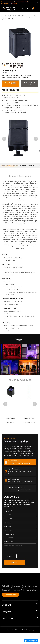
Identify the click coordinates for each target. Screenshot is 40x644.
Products (8, 15)
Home (3, 15)
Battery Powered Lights (18, 15)
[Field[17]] (20, 538)
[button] (4, 139)
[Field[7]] (20, 515)
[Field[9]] (20, 523)
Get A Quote (11, 83)
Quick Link (7, 605)
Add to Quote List (29, 83)
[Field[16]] (20, 530)
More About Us (10, 595)
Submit (14, 562)
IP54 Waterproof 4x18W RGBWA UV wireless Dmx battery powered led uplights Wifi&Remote (19, 17)
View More (13, 3)
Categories (6, 612)
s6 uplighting (11, 421)
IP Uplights (28, 15)
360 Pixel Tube (29, 421)
